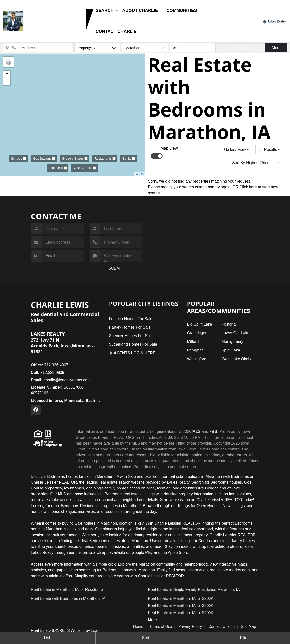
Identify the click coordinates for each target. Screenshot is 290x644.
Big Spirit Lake (199, 324)
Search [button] (105, 10)
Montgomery (233, 342)
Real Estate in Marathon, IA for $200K (181, 599)
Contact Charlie (116, 31)
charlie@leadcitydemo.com (61, 380)
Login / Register (243, 21)
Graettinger (197, 333)
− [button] (7, 82)
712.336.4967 (50, 365)
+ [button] (7, 74)
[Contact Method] (63, 256)
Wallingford (196, 359)
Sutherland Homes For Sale (133, 344)
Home (138, 627)
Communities (182, 10)
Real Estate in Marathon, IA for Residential (68, 590)
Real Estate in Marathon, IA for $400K (181, 613)
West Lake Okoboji (238, 359)
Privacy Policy (190, 627)
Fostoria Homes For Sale (130, 319)
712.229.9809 (40, 28)
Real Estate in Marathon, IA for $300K (181, 606)
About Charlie (140, 10)
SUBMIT (116, 268)
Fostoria (229, 324)
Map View (169, 148)
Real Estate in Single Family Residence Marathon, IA (194, 590)
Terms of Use (161, 627)
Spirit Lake (231, 350)
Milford (193, 342)
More (276, 48)
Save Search (204, 150)
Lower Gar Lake (236, 333)
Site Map (249, 627)
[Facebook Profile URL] (36, 410)
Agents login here (132, 353)
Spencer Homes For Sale (131, 336)
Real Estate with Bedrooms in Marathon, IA (68, 599)
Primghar (195, 350)
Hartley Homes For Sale (130, 327)
